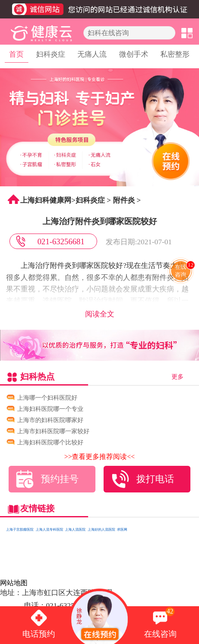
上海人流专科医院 (49, 530)
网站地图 (14, 583)
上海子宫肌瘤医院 (20, 530)
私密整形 (175, 55)
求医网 (122, 530)
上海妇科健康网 (46, 200)
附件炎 (124, 200)
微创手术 (134, 55)
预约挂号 (60, 479)
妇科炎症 (51, 55)
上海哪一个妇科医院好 (47, 398)
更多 (178, 377)
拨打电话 (155, 479)
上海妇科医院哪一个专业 (50, 409)
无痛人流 (92, 55)
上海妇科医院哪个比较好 (50, 442)
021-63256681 (61, 241)
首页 (16, 55)
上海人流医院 (75, 530)
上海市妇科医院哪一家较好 (53, 431)
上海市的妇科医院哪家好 (50, 420)
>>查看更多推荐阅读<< (100, 457)
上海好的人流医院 (101, 530)
